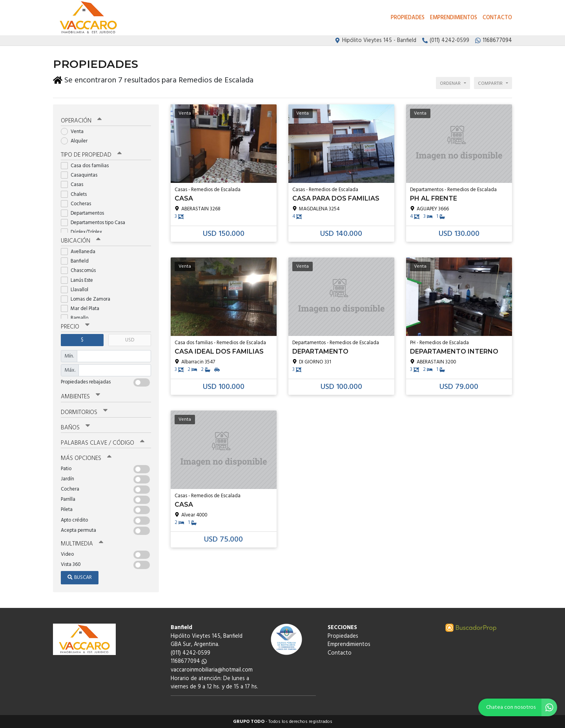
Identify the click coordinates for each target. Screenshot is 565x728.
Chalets (76, 194)
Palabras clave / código (103, 443)
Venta (75, 131)
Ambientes (80, 396)
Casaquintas (82, 175)
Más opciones (86, 458)
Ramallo (77, 318)
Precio (75, 327)
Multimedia (82, 544)
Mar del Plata (83, 308)
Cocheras (78, 203)
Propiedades (408, 18)
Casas (75, 184)
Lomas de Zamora (88, 299)
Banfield (77, 261)
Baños (75, 427)
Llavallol (77, 289)
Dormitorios (84, 412)
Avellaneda (81, 251)
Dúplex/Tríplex (84, 232)
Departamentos (85, 213)
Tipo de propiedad (91, 155)
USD (130, 340)
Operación (81, 120)
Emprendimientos (454, 18)
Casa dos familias (87, 165)
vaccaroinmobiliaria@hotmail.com (212, 670)
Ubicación (81, 241)
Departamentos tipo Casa (96, 222)
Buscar (80, 577)
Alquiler (77, 141)
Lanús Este (79, 280)
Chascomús (81, 270)
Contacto (497, 18)
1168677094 (189, 661)
